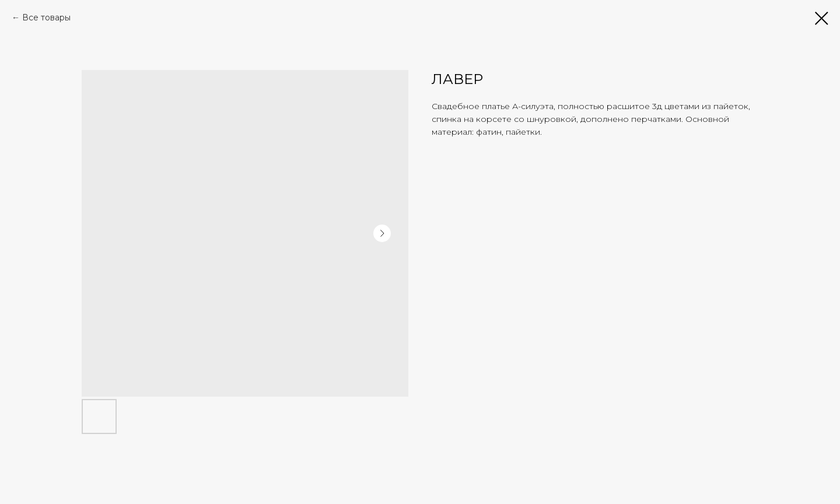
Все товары (46, 17)
